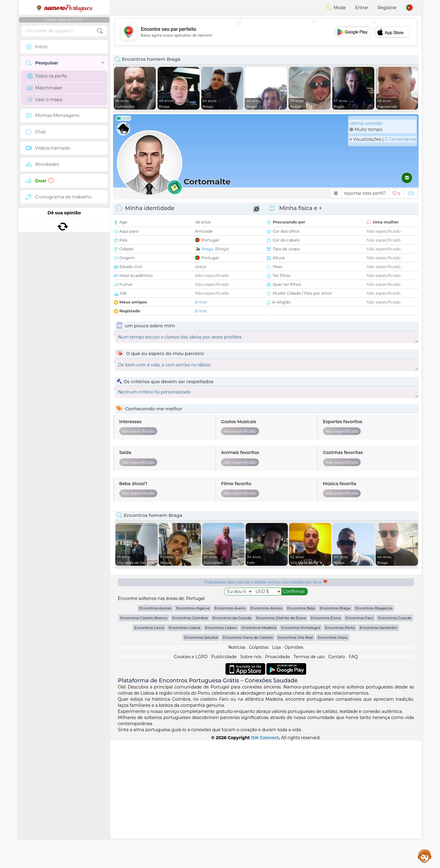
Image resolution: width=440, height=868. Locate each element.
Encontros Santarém (378, 755)
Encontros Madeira (259, 755)
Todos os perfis (47, 76)
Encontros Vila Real (295, 765)
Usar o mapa (45, 100)
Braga (207, 249)
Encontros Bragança (374, 735)
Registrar (387, 8)
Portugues (64, 8)
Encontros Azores (266, 735)
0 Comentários (400, 139)
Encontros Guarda (395, 745)
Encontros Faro (359, 745)
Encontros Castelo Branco (144, 745)
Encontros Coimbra (190, 745)
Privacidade (277, 784)
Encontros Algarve (193, 735)
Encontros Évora (326, 745)
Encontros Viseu (333, 765)
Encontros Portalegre (301, 755)
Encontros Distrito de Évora (281, 745)
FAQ (353, 784)
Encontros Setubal (201, 765)
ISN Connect (265, 865)
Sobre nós (251, 784)
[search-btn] (100, 31)
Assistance (425, 856)
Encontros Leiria (149, 755)
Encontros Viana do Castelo (248, 765)
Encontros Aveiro (230, 735)
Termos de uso (309, 784)
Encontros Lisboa (184, 755)
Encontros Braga (335, 735)
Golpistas (259, 775)
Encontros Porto (340, 755)
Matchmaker (45, 88)
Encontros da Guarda (232, 745)
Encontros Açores (155, 735)
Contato (337, 784)
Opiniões (294, 775)
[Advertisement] (266, 32)
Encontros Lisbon (221, 755)
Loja (276, 775)
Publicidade (224, 784)
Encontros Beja (301, 735)
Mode (336, 8)
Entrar (362, 8)
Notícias (237, 775)
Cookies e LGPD (191, 784)
